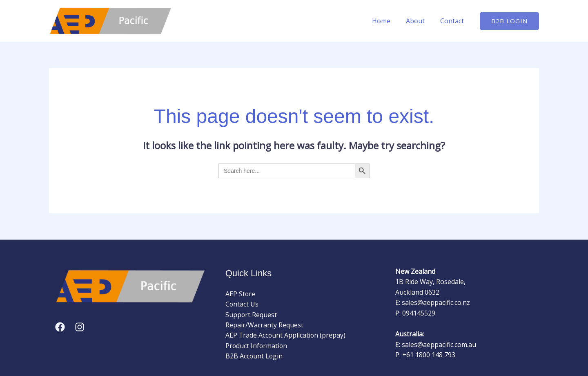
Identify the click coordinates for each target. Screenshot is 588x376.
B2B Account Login (254, 356)
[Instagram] (80, 327)
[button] (509, 21)
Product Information (257, 346)
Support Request (251, 315)
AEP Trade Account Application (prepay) (286, 336)
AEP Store (241, 294)
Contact (453, 21)
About (419, 21)
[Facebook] (60, 327)
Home (387, 21)
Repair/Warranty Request (264, 325)
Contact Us (242, 304)
